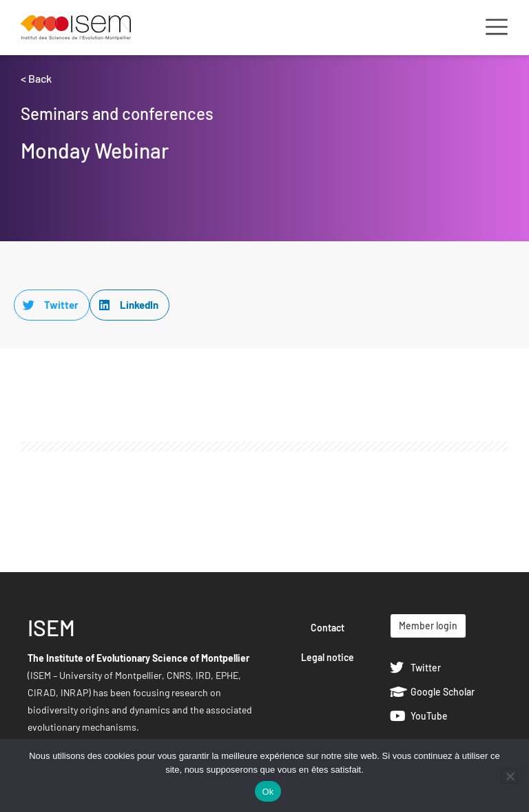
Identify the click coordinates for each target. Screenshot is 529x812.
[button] (52, 305)
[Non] (510, 776)
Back (40, 78)
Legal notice (328, 657)
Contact (328, 628)
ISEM (51, 627)
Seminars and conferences (117, 113)
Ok (268, 792)
